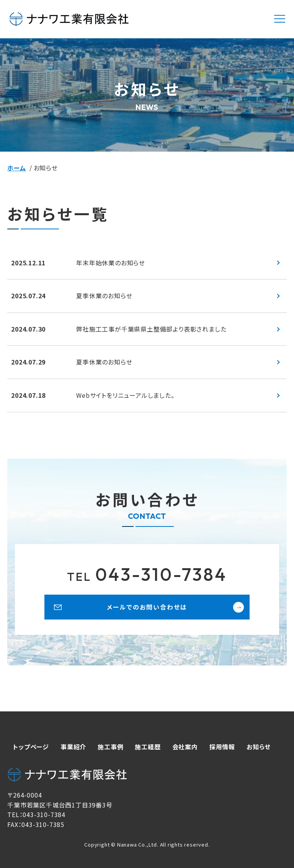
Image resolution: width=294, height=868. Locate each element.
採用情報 (222, 747)
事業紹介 (73, 747)
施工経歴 (148, 747)
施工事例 (110, 747)
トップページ (31, 747)
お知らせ (259, 747)
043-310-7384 (147, 574)
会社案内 (185, 747)
